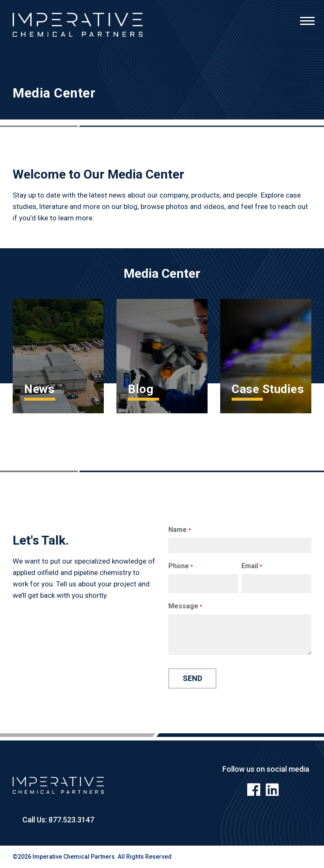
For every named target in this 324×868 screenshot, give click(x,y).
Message (185, 606)
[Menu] (307, 17)
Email (252, 566)
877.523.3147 (70, 820)
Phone (181, 566)
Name (180, 530)
